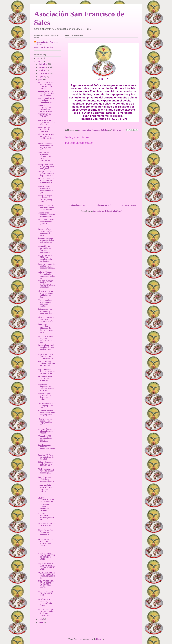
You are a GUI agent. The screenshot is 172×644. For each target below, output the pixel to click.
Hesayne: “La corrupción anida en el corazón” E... (46, 215)
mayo (41, 622)
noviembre (43, 67)
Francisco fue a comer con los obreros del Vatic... (45, 232)
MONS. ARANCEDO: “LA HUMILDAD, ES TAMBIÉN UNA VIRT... (46, 566)
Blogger (100, 639)
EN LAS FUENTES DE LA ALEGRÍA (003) (45, 593)
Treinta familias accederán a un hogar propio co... (45, 147)
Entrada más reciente (76, 205)
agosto (42, 77)
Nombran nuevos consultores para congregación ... (46, 413)
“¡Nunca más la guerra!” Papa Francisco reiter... (45, 488)
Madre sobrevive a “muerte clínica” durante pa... (46, 471)
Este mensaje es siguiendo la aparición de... (45, 311)
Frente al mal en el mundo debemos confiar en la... (46, 347)
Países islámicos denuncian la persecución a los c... (46, 275)
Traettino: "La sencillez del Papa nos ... (44, 129)
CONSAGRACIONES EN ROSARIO (46, 525)
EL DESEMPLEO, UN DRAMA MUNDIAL (45, 379)
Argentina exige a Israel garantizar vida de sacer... (46, 93)
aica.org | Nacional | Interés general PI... (46, 517)
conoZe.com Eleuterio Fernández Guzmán (44, 508)
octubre (42, 70)
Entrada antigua (129, 205)
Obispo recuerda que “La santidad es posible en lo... (46, 174)
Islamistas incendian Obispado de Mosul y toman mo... (45, 328)
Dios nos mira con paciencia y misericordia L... (46, 319)
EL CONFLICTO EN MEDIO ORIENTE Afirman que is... (46, 181)
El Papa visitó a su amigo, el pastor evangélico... (46, 167)
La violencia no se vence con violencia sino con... (46, 339)
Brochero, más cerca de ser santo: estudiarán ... (46, 448)
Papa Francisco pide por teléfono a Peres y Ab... (46, 363)
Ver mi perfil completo (44, 47)
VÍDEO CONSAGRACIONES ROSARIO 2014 (46, 500)
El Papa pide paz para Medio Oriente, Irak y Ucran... (45, 199)
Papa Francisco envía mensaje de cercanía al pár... (46, 372)
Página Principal (104, 205)
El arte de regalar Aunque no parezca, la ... (45, 532)
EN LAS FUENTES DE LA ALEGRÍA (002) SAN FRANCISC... (45, 612)
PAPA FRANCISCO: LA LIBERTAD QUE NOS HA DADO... (46, 584)
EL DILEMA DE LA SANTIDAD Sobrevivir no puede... (46, 542)
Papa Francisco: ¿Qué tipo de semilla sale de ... (46, 479)
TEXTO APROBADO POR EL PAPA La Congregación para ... (46, 85)
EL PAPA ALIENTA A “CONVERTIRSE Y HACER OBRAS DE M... (46, 575)
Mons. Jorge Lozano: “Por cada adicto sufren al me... (45, 108)
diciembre (43, 64)
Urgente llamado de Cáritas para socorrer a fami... (46, 266)
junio (41, 619)
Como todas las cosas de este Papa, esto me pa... (45, 422)
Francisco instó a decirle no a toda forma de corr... (46, 208)
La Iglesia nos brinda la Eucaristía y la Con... (45, 602)
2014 (39, 61)
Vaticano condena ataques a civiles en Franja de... (46, 240)
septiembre (44, 73)
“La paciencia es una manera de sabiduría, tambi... (45, 303)
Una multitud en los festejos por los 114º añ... (46, 406)
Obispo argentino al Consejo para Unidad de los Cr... (46, 294)
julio (40, 80)
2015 (39, 58)
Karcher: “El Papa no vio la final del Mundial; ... (46, 457)
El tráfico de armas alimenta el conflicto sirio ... (46, 136)
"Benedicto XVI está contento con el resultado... (45, 439)
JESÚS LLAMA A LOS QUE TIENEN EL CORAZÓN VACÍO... (46, 556)
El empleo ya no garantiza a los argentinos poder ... (45, 397)
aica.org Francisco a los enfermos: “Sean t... (46, 431)
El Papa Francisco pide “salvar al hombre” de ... (46, 464)
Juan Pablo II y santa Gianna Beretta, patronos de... (45, 249)
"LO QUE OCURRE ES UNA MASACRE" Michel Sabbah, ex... (46, 284)
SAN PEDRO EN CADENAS (44, 115)
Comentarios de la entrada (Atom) (108, 211)
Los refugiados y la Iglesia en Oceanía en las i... (46, 100)
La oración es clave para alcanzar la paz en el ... (46, 222)
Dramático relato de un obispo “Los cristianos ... (46, 356)
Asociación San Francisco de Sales (48, 43)
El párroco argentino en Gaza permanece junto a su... (46, 388)
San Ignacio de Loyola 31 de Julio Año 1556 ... (46, 122)
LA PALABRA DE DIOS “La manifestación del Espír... (45, 258)
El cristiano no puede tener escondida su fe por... (46, 190)
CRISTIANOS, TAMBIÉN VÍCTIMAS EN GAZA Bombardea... (45, 157)
